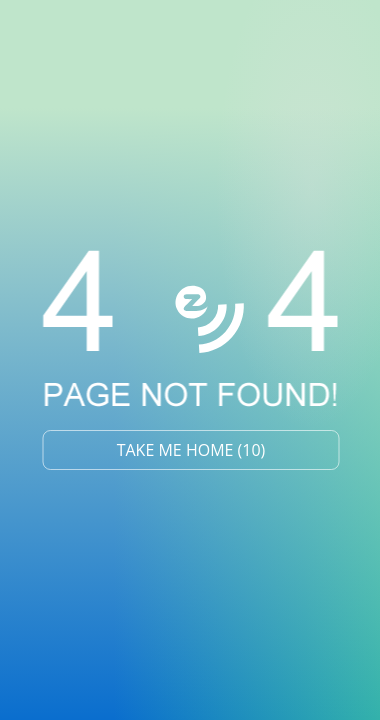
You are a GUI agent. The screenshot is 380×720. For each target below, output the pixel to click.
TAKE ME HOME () (191, 450)
